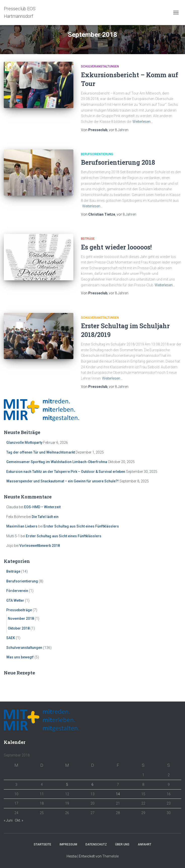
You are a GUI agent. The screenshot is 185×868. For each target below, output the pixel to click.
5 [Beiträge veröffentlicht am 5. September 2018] (67, 785)
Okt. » (19, 820)
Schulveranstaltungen (100, 66)
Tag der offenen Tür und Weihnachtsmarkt (41, 452)
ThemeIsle (110, 856)
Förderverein (17, 591)
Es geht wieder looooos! (116, 247)
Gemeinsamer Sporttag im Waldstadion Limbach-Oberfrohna (57, 462)
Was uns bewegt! (20, 657)
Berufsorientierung (97, 154)
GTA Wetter (15, 600)
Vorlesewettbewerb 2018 (40, 546)
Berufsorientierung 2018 (118, 162)
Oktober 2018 (19, 628)
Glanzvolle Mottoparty (24, 443)
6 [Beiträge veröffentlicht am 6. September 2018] (92, 785)
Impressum (68, 844)
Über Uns (122, 844)
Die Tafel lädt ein (45, 517)
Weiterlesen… (143, 122)
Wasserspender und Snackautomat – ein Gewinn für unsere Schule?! (62, 481)
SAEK (11, 638)
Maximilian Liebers (22, 526)
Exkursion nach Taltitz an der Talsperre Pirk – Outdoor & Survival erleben (66, 472)
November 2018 (21, 619)
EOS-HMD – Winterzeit (42, 507)
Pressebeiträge (19, 610)
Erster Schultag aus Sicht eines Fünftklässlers (81, 526)
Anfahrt (145, 844)
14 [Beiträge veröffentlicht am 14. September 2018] (118, 794)
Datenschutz (96, 844)
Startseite (42, 844)
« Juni (8, 820)
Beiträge (88, 239)
